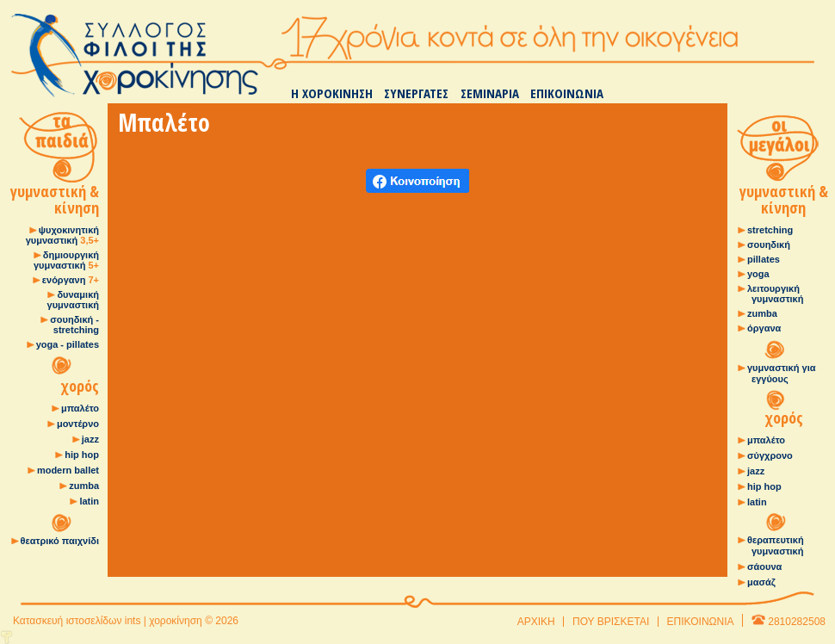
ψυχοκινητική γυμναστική (62, 235)
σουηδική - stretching (74, 325)
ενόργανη (71, 280)
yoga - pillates (68, 344)
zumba (84, 486)
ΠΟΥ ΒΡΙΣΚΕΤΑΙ (611, 622)
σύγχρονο (770, 455)
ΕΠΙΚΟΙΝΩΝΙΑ (567, 93)
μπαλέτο (80, 408)
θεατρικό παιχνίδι (60, 541)
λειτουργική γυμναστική (775, 294)
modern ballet (68, 470)
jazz (90, 439)
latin (89, 501)
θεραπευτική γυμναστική (776, 545)
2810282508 (797, 622)
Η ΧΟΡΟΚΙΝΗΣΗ (332, 93)
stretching (770, 230)
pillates (764, 259)
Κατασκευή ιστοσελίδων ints (77, 621)
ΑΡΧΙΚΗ (536, 622)
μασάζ (761, 582)
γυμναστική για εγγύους (781, 373)
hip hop (82, 455)
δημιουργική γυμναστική (66, 260)
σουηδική (769, 245)
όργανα (764, 328)
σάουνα (764, 567)
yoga (758, 274)
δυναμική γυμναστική (73, 300)
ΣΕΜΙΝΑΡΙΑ (490, 93)
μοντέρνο (78, 424)
